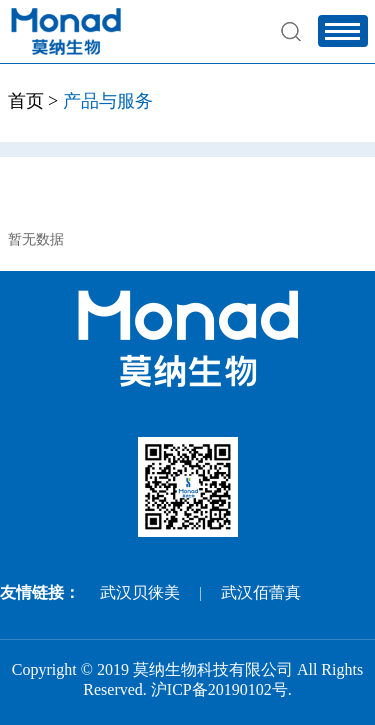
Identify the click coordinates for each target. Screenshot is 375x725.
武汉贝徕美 (140, 592)
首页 (26, 101)
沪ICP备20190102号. (221, 689)
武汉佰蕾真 (261, 592)
